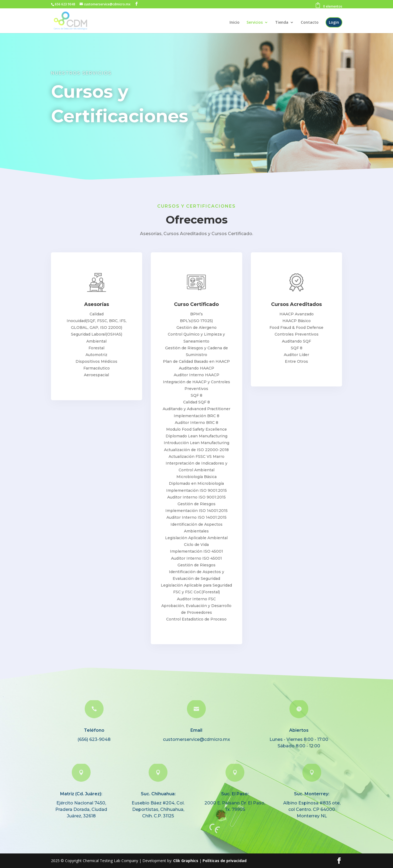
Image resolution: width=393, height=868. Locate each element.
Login (334, 22)
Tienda (282, 23)
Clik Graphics (186, 861)
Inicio (235, 23)
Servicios (255, 23)
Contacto (310, 23)
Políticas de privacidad (225, 861)
